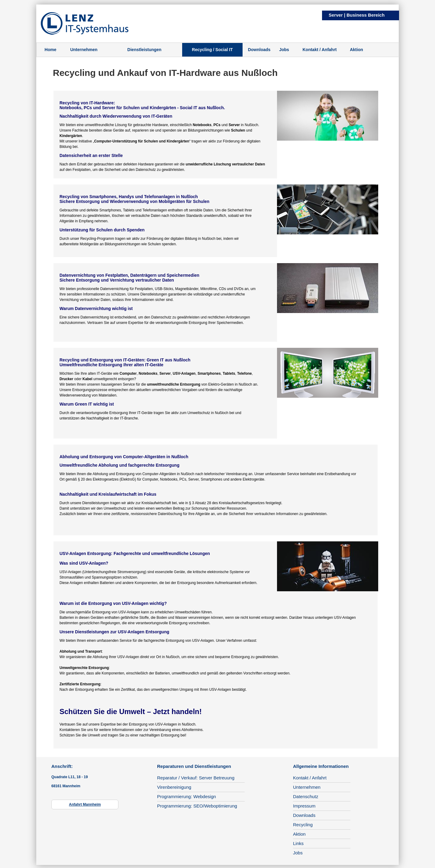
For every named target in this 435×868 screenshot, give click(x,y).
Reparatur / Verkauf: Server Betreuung (196, 778)
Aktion (356, 50)
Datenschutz (306, 796)
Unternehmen (84, 50)
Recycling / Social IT (212, 50)
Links (298, 843)
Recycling (303, 825)
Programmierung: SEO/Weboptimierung (197, 806)
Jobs (284, 50)
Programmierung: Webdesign (187, 796)
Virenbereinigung (174, 787)
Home (51, 50)
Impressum (304, 806)
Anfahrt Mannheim (85, 804)
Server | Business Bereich (357, 15)
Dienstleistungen (145, 50)
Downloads (259, 50)
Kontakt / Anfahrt (319, 50)
